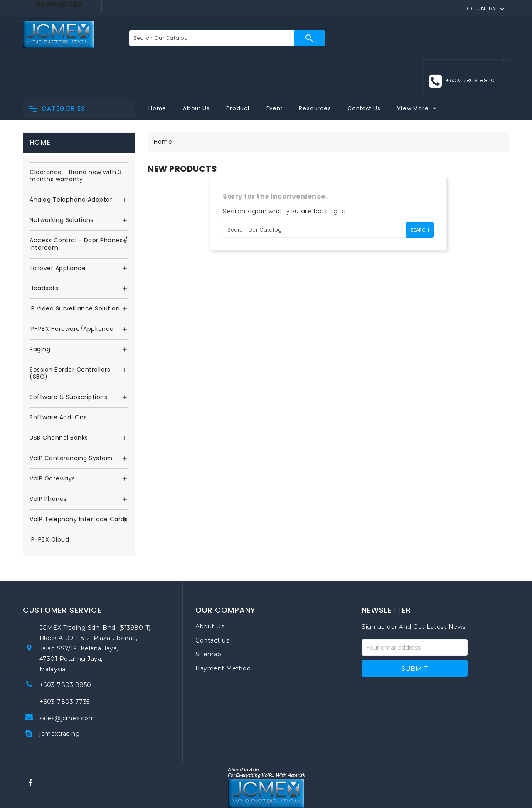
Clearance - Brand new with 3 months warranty (75, 139)
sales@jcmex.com (67, 680)
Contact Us (364, 70)
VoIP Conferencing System (71, 421)
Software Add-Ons (58, 380)
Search (302, 38)
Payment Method (223, 631)
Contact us (212, 603)
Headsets (44, 251)
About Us (196, 70)
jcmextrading (60, 696)
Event (275, 70)
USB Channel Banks (59, 401)
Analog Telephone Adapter (71, 163)
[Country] (486, 8)
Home (157, 70)
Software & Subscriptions (68, 360)
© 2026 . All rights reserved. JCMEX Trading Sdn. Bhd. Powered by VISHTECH (266, 791)
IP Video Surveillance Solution (75, 271)
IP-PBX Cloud (49, 502)
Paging (40, 312)
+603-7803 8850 (470, 38)
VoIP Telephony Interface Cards (79, 482)
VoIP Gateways (52, 441)
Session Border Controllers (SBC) (70, 336)
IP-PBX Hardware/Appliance (72, 292)
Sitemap (208, 617)
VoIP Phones (48, 461)
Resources (315, 70)
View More (413, 70)
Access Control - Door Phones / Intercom (79, 207)
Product (238, 70)
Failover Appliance (58, 231)
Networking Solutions (62, 183)
